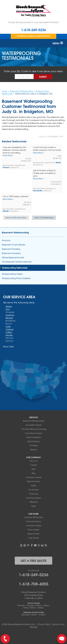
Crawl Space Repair (33, 433)
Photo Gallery (34, 530)
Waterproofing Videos (12, 274)
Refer (34, 506)
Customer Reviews (33, 521)
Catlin (8, 326)
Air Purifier (34, 445)
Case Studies (34, 538)
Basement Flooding (11, 249)
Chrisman (10, 329)
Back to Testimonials (44, 218)
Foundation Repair (34, 425)
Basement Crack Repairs (14, 245)
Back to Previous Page (16, 218)
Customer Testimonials (33, 517)
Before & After (33, 534)
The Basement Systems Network (17, 262)
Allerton (9, 306)
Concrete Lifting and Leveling (34, 429)
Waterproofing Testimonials (15, 268)
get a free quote (34, 560)
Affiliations (34, 502)
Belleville (6, 211)
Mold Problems (33, 441)
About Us (34, 461)
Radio (34, 485)
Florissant (6, 167)
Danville (9, 335)
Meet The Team (34, 481)
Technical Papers (33, 498)
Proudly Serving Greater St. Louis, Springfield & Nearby (33, 22)
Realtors (33, 450)
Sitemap (34, 627)
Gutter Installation (33, 437)
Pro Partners (34, 490)
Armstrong (10, 315)
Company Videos (33, 525)
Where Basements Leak (13, 257)
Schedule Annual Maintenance (33, 36)
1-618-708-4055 (34, 584)
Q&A (34, 469)
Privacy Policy (44, 624)
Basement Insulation (11, 253)
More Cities (8, 346)
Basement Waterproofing (15, 232)
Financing (33, 494)
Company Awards (34, 477)
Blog (34, 473)
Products (6, 240)
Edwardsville (37, 191)
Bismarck (9, 318)
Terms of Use (58, 624)
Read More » (8, 155)
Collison (9, 332)
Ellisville (58, 163)
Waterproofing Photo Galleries (16, 278)
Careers (33, 465)
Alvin (8, 309)
